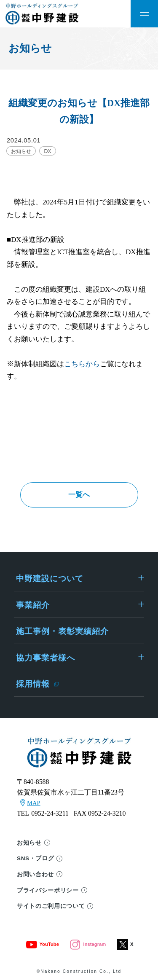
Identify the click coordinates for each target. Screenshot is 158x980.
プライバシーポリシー (48, 890)
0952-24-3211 (50, 813)
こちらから (82, 364)
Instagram (88, 944)
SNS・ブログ (35, 858)
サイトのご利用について (51, 906)
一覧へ (79, 495)
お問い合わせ (35, 874)
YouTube (42, 944)
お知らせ (29, 843)
